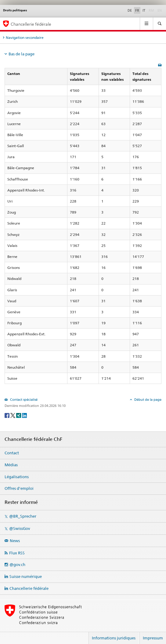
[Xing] (19, 415)
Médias (11, 465)
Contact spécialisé (23, 400)
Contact (12, 453)
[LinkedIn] (24, 415)
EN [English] (160, 10)
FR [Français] (137, 10)
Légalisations (17, 477)
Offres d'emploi (19, 488)
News (15, 541)
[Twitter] (13, 415)
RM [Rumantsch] (151, 10)
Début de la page (147, 400)
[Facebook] (7, 415)
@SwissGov (20, 528)
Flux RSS (17, 553)
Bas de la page (22, 54)
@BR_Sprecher (23, 516)
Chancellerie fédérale (29, 588)
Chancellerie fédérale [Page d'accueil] (31, 24)
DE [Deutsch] (130, 10)
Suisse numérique (26, 576)
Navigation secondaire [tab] (25, 37)
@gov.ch (17, 564)
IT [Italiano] (144, 10)
